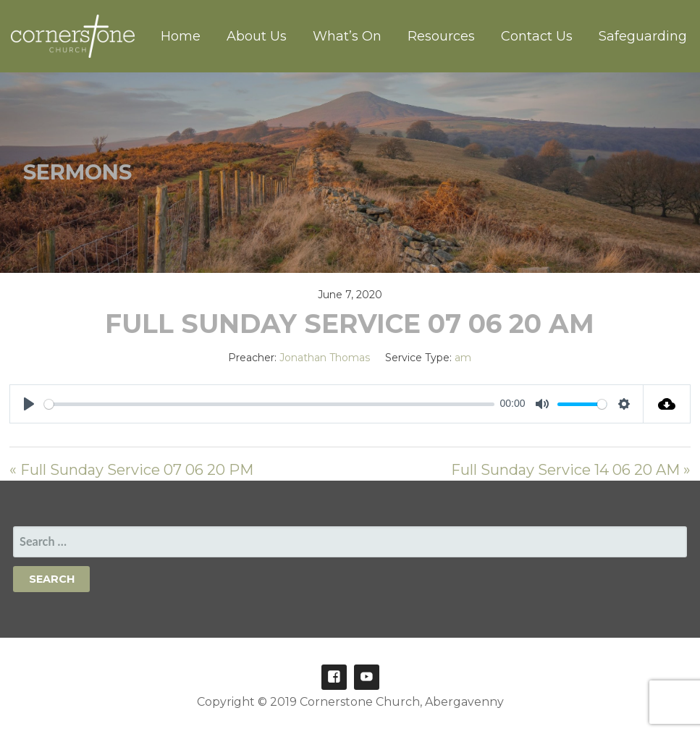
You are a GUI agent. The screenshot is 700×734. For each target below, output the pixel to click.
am (463, 358)
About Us (257, 36)
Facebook (334, 677)
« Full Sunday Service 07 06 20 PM (131, 470)
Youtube (367, 677)
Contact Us (537, 36)
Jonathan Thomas (325, 358)
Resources (441, 36)
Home (181, 36)
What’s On (347, 36)
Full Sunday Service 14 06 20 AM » (571, 470)
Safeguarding (643, 36)
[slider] (269, 404)
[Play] (29, 404)
